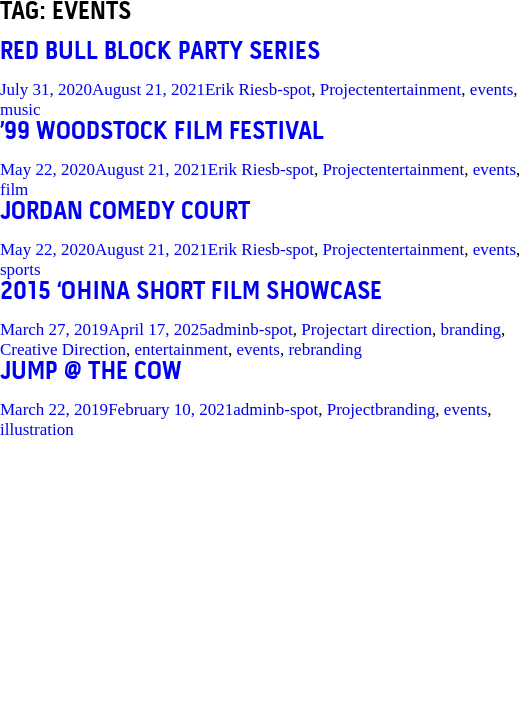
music (20, 109)
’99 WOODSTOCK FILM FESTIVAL (162, 132)
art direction (390, 329)
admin (229, 329)
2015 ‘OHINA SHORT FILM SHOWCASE (191, 292)
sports (20, 269)
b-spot (290, 89)
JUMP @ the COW (91, 372)
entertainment (414, 89)
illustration (37, 429)
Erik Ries (237, 89)
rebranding (325, 349)
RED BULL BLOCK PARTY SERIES (160, 52)
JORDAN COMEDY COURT (125, 212)
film (14, 189)
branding (471, 329)
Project (344, 89)
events (491, 89)
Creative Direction (63, 349)
